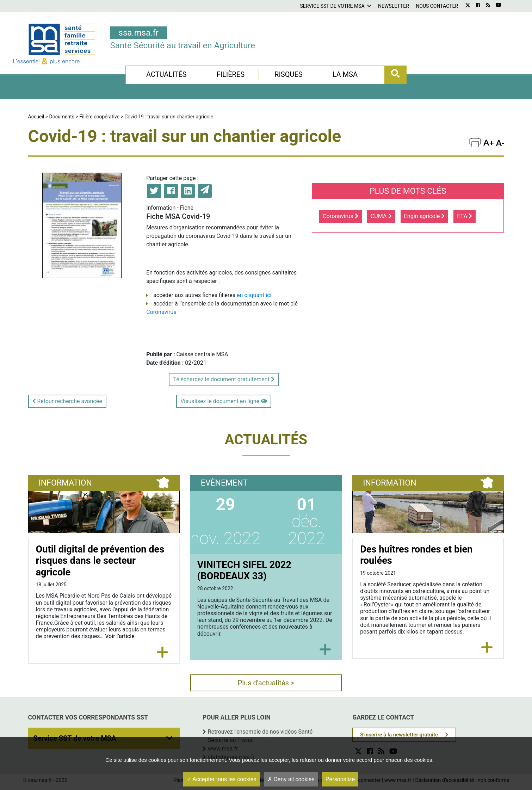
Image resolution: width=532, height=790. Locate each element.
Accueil (36, 117)
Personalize (340, 779)
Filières (230, 74)
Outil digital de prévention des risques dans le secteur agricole (100, 561)
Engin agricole (425, 216)
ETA (465, 216)
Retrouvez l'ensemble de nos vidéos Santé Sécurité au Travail (260, 736)
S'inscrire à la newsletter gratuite (399, 735)
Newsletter (394, 6)
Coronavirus (161, 312)
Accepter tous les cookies (222, 779)
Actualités (166, 74)
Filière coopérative (99, 117)
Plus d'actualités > (266, 683)
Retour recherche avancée (67, 401)
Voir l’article (120, 636)
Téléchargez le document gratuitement (224, 379)
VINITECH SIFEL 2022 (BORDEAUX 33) (244, 571)
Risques (289, 74)
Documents (62, 117)
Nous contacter (437, 6)
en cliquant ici (254, 295)
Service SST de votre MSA (332, 6)
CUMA (381, 216)
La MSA (345, 74)
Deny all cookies (291, 779)
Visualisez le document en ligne (224, 401)
